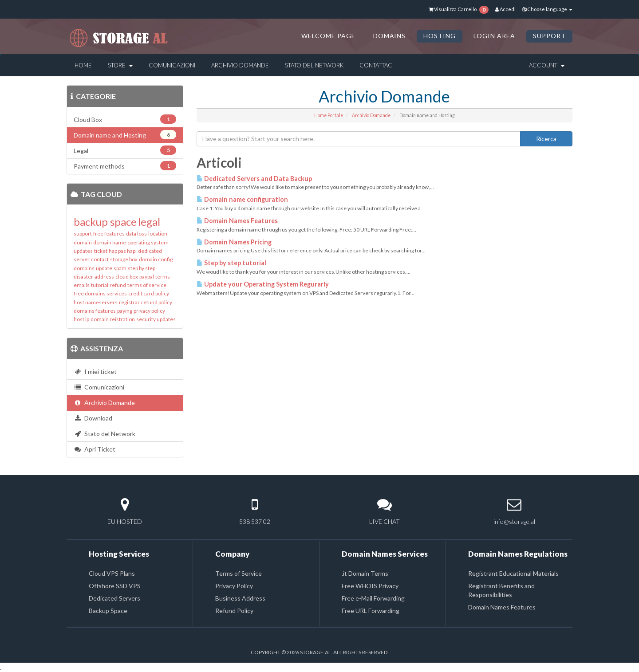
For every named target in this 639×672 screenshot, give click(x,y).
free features (109, 234)
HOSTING (440, 36)
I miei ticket (95, 371)
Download (93, 418)
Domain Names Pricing (234, 242)
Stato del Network (314, 65)
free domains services (100, 293)
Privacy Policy (234, 586)
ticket (101, 251)
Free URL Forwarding (371, 611)
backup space (105, 222)
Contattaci (377, 65)
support (83, 234)
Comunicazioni (172, 65)
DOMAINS (390, 36)
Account (547, 65)
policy (162, 293)
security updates (156, 319)
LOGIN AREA (494, 36)
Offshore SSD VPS (115, 586)
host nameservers (96, 302)
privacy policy (149, 311)
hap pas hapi (123, 251)
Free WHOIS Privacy (370, 586)
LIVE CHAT (385, 521)
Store (120, 65)
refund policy (157, 302)
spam (120, 268)
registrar (129, 302)
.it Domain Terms (365, 573)
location (158, 234)
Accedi (505, 9)
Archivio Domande (240, 65)
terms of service (147, 285)
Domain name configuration (242, 199)
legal (149, 222)
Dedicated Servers (114, 598)
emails (82, 285)
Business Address (240, 598)
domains (84, 268)
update (104, 268)
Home (83, 65)
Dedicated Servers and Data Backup (254, 179)
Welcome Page (328, 36)
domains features (95, 311)
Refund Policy (234, 611)
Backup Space (108, 611)
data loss (136, 234)
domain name (110, 242)
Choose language (547, 9)
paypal (147, 277)
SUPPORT (549, 36)
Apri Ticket (95, 449)
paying (125, 311)
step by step (142, 268)
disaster (83, 277)
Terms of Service (239, 573)
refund (118, 285)
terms (163, 277)
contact (100, 259)
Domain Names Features (237, 221)
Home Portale (329, 115)
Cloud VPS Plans (112, 573)
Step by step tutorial (231, 263)
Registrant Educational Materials (513, 573)
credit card (141, 293)
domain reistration (113, 319)
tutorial (100, 285)
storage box (124, 259)
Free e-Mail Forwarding (373, 598)
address (104, 277)
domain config (156, 259)
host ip (81, 319)
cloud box (127, 277)
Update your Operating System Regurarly (263, 284)
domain (83, 242)
